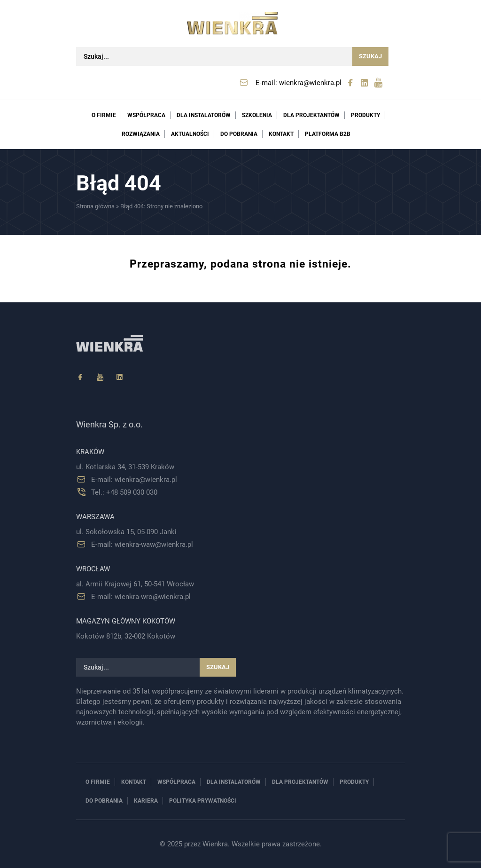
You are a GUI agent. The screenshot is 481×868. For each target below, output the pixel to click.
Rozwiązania (141, 134)
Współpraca (146, 115)
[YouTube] (100, 377)
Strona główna (95, 206)
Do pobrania (239, 134)
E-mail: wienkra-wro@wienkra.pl (141, 597)
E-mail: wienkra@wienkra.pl (299, 83)
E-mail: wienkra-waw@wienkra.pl (142, 544)
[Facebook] (80, 377)
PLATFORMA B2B (328, 134)
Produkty (365, 115)
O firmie (104, 115)
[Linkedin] (120, 377)
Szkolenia (257, 115)
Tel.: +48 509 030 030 (124, 492)
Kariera (146, 801)
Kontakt (281, 134)
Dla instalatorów (204, 115)
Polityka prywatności (203, 801)
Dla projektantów (311, 115)
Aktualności (190, 134)
